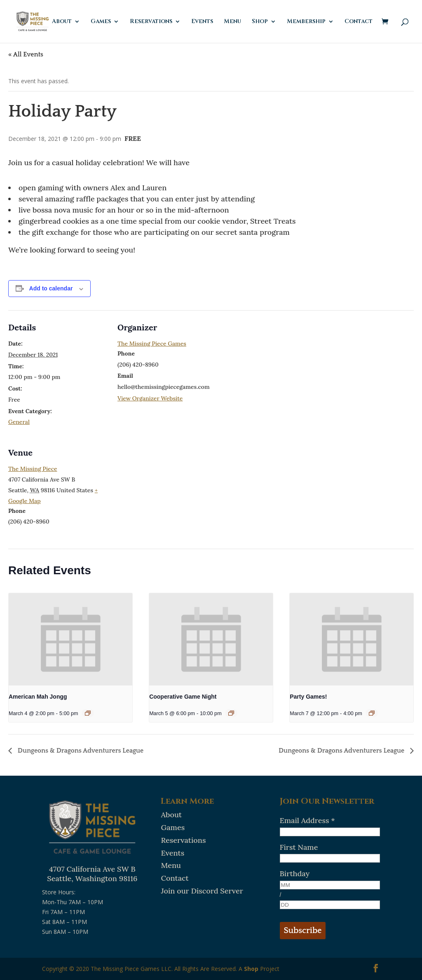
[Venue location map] (161, 492)
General (19, 422)
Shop (260, 22)
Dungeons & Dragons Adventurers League (80, 751)
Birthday (295, 874)
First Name (299, 847)
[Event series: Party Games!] (372, 713)
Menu (232, 22)
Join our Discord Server (202, 891)
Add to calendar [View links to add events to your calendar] (51, 288)
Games (101, 22)
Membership (306, 22)
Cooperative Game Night (183, 697)
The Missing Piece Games (152, 344)
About (62, 22)
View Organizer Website (150, 398)
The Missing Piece (33, 469)
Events (202, 22)
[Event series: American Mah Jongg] (88, 713)
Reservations (151, 22)
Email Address (307, 820)
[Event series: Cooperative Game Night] (231, 713)
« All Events (26, 54)
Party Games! (308, 697)
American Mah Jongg (38, 697)
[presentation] (70, 640)
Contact (359, 22)
